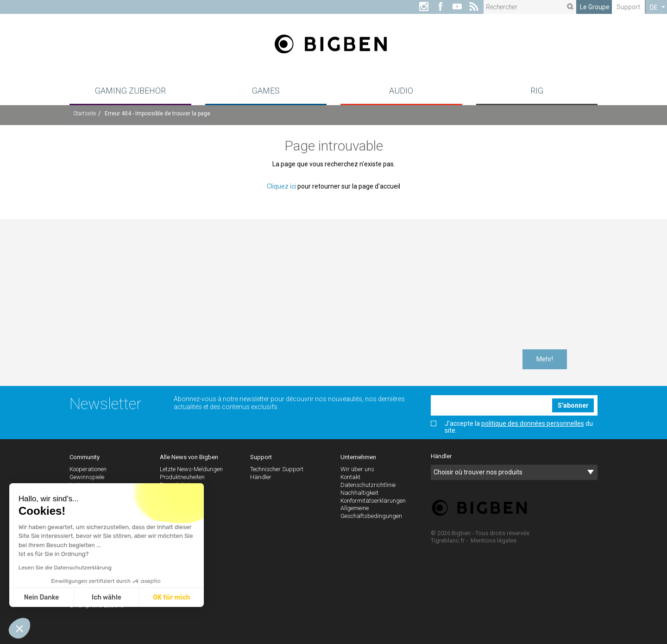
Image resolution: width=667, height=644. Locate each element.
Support (628, 7)
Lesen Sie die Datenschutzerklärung (65, 568)
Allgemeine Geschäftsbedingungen (371, 512)
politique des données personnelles (533, 423)
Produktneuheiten (182, 477)
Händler (261, 477)
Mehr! (545, 359)
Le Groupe (595, 7)
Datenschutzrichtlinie (368, 485)
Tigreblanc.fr (448, 540)
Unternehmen (358, 457)
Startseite (85, 114)
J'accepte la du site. (512, 427)
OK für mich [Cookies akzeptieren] (171, 597)
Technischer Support (277, 469)
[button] (19, 628)
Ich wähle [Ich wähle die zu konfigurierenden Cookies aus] (107, 597)
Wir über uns (357, 469)
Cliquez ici (281, 186)
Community (85, 457)
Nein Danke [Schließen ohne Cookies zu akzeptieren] (42, 597)
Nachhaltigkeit (359, 493)
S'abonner (573, 405)
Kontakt (350, 477)
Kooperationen (88, 469)
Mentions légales (494, 540)
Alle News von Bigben (189, 457)
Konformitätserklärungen (373, 501)
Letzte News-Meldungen (191, 469)
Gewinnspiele (87, 477)
